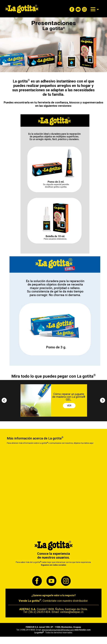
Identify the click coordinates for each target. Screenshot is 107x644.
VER (69, 406)
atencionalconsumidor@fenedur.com (58, 630)
